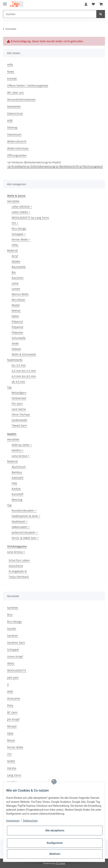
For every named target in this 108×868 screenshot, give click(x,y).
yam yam (13, 677)
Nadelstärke (15, 360)
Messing (17, 500)
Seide (15, 343)
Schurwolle (19, 338)
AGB (10, 120)
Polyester (17, 332)
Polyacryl (17, 321)
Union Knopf (15, 656)
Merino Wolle (20, 294)
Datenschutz (15, 113)
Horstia (12, 768)
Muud (11, 740)
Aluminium (19, 467)
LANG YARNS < (21, 212)
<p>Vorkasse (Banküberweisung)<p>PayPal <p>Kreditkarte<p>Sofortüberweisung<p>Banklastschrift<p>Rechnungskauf (55, 164)
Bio (14, 272)
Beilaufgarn (19, 393)
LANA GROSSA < (22, 207)
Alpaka (16, 261)
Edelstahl (18, 478)
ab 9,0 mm (18, 382)
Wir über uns (15, 93)
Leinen (16, 289)
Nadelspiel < (20, 521)
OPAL (15, 245)
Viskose (16, 349)
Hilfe (10, 65)
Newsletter (14, 106)
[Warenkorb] (101, 4)
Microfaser (18, 300)
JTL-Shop (61, 863)
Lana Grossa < (21, 456)
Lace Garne (19, 409)
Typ (9, 387)
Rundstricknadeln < (24, 510)
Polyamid (17, 327)
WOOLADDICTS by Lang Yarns (30, 218)
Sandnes (13, 608)
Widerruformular (18, 148)
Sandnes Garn (16, 643)
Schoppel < (19, 234)
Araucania (14, 698)
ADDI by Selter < (22, 445)
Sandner (13, 636)
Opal (10, 733)
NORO (11, 761)
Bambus (17, 472)
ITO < (15, 223)
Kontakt (12, 79)
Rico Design (15, 622)
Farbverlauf (19, 398)
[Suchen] (50, 14)
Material (12, 250)
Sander (12, 629)
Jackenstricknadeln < (25, 532)
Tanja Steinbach (19, 577)
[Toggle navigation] (5, 2)
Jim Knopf (13, 719)
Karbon (16, 489)
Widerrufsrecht (17, 141)
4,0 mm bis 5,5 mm (24, 371)
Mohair (16, 311)
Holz (14, 483)
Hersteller (13, 201)
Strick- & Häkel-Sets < (25, 538)
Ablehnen (55, 854)
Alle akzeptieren (55, 830)
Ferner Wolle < (21, 239)
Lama (15, 283)
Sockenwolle (19, 420)
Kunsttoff (17, 494)
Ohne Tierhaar (21, 414)
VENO (11, 663)
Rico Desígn (19, 229)
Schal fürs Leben (19, 560)
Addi (10, 691)
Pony (10, 705)
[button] (86, 4)
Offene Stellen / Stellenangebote (28, 86)
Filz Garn (17, 404)
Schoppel (13, 649)
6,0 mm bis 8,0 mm (24, 376)
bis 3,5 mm (19, 365)
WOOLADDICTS (17, 670)
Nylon (15, 316)
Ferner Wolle (15, 747)
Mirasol (12, 726)
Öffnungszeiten (17, 155)
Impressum (14, 134)
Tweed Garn (19, 425)
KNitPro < (18, 450)
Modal (16, 305)
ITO (9, 754)
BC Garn (12, 712)
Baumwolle (19, 267)
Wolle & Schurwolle (24, 354)
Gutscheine (16, 566)
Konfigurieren (55, 843)
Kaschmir (18, 278)
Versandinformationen (21, 99)
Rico (10, 615)
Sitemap (12, 127)
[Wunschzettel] (93, 4)
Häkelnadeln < (21, 527)
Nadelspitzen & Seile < (26, 516)
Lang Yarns (14, 775)
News (11, 72)
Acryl (15, 256)
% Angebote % (18, 571)
